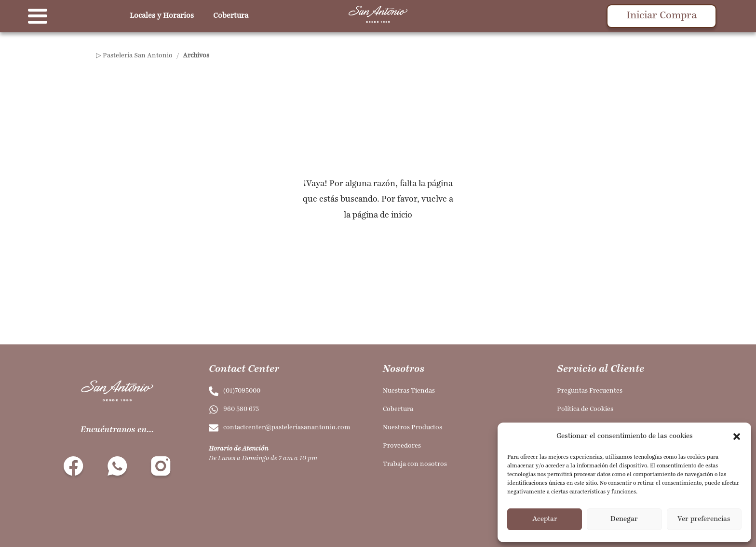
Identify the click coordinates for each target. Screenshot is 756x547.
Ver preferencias (704, 519)
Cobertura (231, 16)
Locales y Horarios (162, 16)
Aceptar (545, 519)
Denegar (624, 519)
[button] (737, 437)
